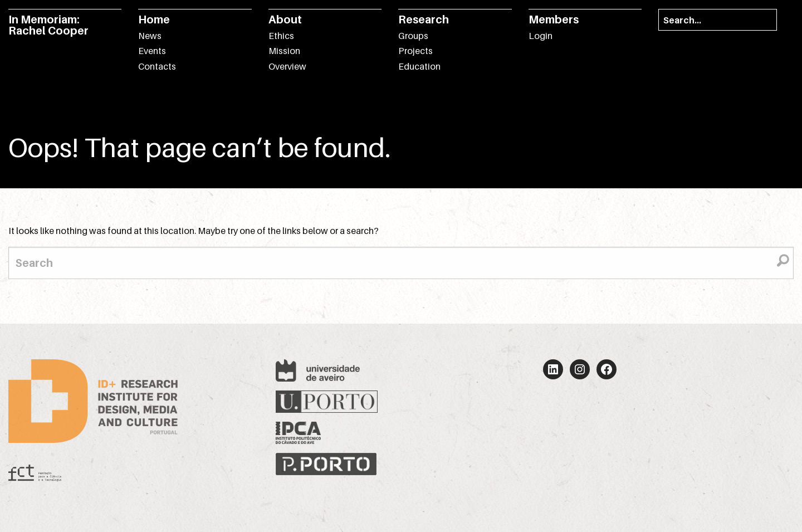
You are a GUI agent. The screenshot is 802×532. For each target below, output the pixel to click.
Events (152, 51)
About (285, 19)
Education (419, 66)
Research (424, 19)
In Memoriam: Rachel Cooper (48, 25)
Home (154, 19)
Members (554, 19)
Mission (284, 51)
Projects (415, 51)
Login (541, 36)
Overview (287, 66)
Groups (413, 36)
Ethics (281, 36)
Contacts (157, 66)
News (150, 36)
